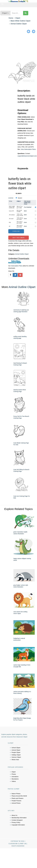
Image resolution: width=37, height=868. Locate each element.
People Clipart (16, 752)
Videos (14, 781)
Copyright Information (18, 825)
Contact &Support (17, 820)
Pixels (19, 201)
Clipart (18, 18)
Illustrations (15, 779)
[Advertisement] (19, 48)
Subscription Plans (17, 266)
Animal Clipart (16, 750)
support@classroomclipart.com (27, 156)
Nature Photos (16, 794)
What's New (15, 760)
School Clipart (16, 748)
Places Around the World (19, 796)
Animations (15, 777)
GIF (10, 226)
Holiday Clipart (16, 755)
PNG (10, 222)
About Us (14, 815)
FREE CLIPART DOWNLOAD (12, 207)
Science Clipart (16, 757)
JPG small (11, 219)
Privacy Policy (16, 822)
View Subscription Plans (28, 149)
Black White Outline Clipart (20, 21)
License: (11, 198)
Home (11, 18)
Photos (14, 774)
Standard (20, 198)
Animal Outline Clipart (19, 24)
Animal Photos (16, 803)
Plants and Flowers (17, 798)
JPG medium (12, 215)
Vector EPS (11, 211)
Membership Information (19, 818)
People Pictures (16, 801)
